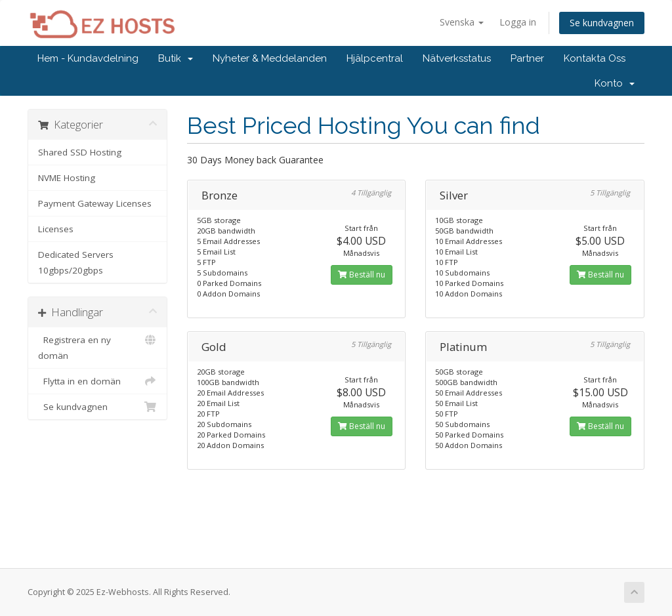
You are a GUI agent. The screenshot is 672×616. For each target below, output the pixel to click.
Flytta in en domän (97, 381)
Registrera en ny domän (97, 347)
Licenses (56, 229)
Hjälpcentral (375, 58)
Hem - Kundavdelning (88, 58)
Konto (615, 83)
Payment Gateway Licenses (95, 203)
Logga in (518, 22)
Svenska (462, 22)
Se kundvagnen (602, 23)
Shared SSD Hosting (80, 152)
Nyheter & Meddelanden (270, 58)
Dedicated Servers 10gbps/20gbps (76, 262)
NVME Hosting (67, 178)
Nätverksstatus (457, 58)
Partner (527, 58)
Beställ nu (362, 275)
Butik (176, 58)
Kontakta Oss (595, 58)
